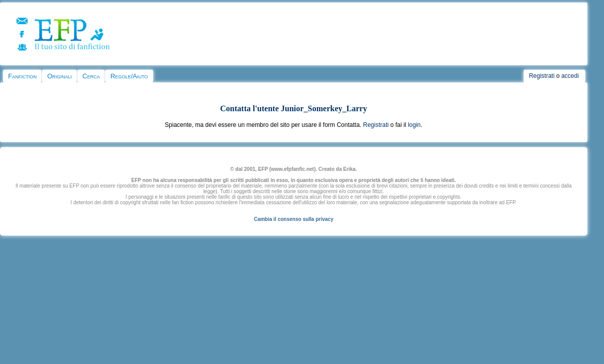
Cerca (91, 76)
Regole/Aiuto (129, 76)
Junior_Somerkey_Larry (324, 108)
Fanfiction (22, 76)
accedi (570, 76)
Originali (59, 76)
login (414, 125)
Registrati (542, 76)
